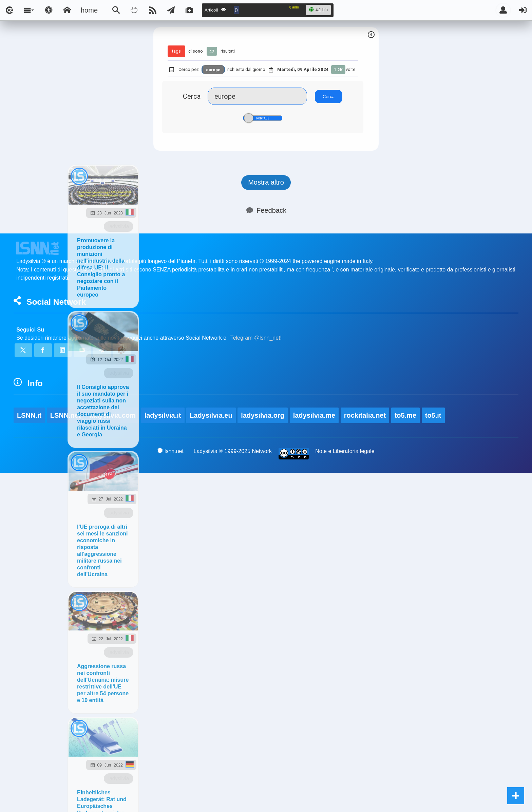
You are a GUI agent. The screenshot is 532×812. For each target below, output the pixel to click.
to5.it (433, 415)
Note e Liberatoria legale (345, 451)
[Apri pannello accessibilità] (49, 10)
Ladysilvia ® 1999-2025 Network (233, 451)
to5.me (405, 415)
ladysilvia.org (263, 415)
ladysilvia (119, 226)
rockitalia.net (365, 415)
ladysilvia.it (163, 415)
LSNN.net (65, 415)
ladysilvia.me (314, 415)
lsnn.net (170, 451)
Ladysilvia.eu (211, 415)
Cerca (192, 96)
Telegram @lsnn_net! (256, 338)
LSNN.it (29, 415)
